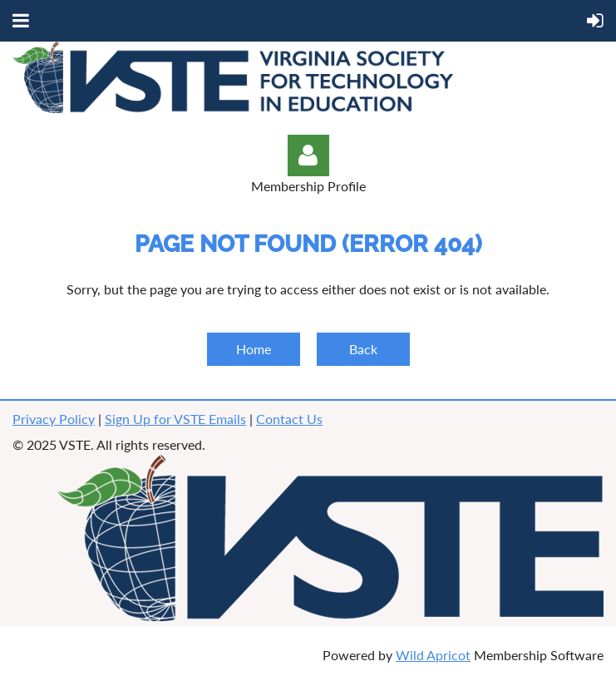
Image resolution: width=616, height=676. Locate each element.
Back (363, 349)
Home (254, 349)
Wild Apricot (433, 655)
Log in (308, 155)
